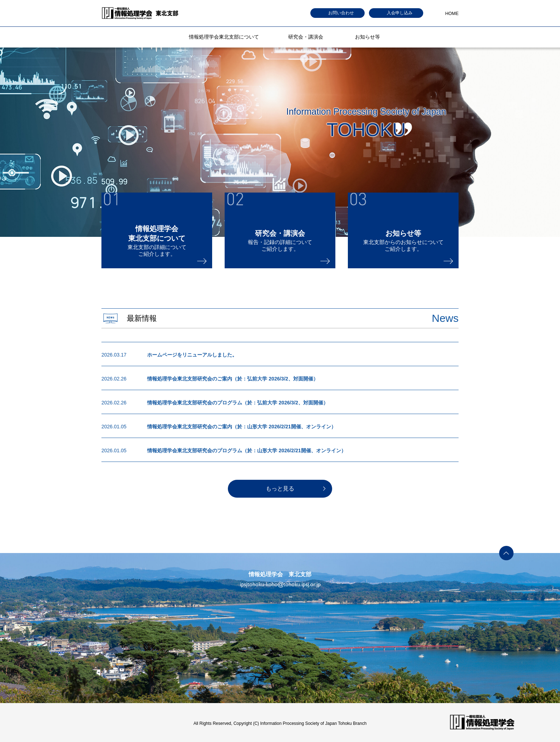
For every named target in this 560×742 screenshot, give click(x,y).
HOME (452, 14)
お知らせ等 (367, 37)
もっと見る (280, 489)
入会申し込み (400, 13)
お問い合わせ (341, 13)
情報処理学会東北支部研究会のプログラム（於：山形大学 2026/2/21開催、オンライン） (246, 450)
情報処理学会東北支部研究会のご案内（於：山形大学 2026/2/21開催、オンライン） (241, 427)
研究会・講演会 (306, 37)
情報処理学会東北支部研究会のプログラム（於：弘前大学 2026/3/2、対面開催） (237, 403)
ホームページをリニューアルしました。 (192, 355)
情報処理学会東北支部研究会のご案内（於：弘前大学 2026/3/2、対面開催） (232, 379)
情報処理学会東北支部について (224, 37)
